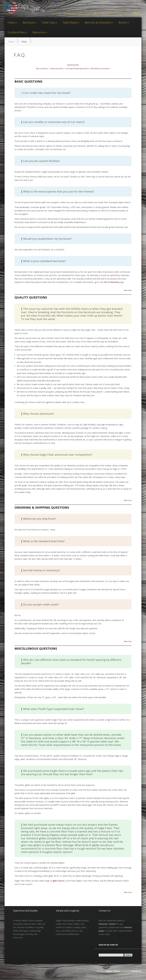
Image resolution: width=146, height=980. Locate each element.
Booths (123, 22)
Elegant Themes (113, 971)
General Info (70, 14)
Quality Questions (57, 68)
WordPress (136, 971)
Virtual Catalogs (86, 14)
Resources (39, 32)
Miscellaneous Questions (100, 68)
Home (11, 42)
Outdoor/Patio (16, 32)
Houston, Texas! (107, 924)
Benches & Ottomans (98, 22)
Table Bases (70, 22)
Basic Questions (42, 68)
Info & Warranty (111, 282)
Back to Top (128, 290)
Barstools (29, 22)
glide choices (59, 881)
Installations (111, 14)
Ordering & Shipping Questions (77, 68)
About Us (56, 14)
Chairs (11, 22)
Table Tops (49, 22)
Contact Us (125, 14)
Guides (99, 14)
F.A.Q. (136, 14)
